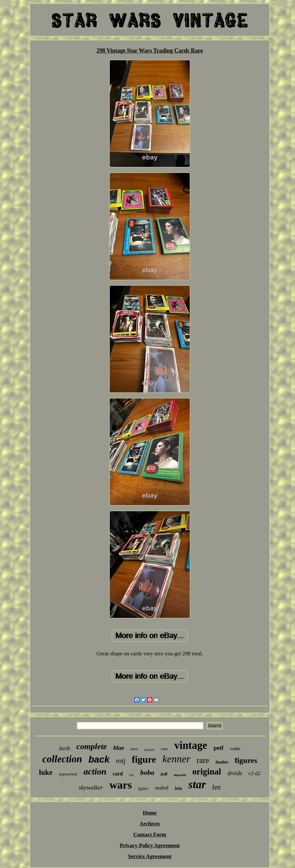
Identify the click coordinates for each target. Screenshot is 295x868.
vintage (191, 745)
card (118, 774)
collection (62, 759)
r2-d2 (254, 773)
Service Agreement (150, 856)
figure (144, 759)
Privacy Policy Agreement (150, 845)
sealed (162, 788)
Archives (150, 824)
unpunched (68, 774)
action (95, 771)
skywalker (91, 787)
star (197, 785)
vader (235, 749)
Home (150, 813)
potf (219, 748)
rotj (121, 761)
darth (64, 748)
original (207, 772)
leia (178, 788)
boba (147, 772)
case (164, 749)
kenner (176, 759)
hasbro (222, 762)
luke (46, 772)
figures (246, 760)
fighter (143, 789)
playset (149, 749)
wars (121, 785)
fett (216, 787)
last (132, 775)
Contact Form (150, 835)
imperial (180, 775)
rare (203, 760)
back (99, 759)
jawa (134, 749)
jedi (164, 774)
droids (235, 773)
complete (92, 746)
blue (119, 748)
